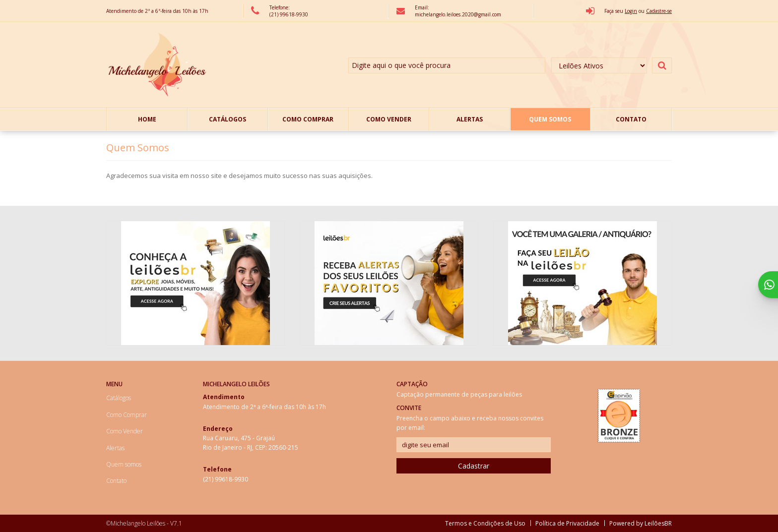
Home (147, 119)
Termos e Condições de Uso (485, 523)
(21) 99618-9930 (289, 14)
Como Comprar (308, 119)
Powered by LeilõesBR (641, 523)
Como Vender (389, 119)
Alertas (470, 119)
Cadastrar (474, 466)
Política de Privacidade (567, 523)
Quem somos (550, 119)
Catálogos (227, 119)
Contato (631, 119)
